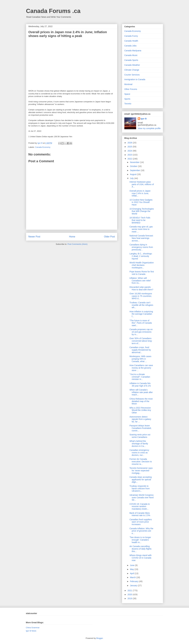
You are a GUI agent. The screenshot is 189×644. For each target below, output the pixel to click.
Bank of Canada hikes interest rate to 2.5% (140, 514)
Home (72, 237)
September (135, 170)
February (134, 581)
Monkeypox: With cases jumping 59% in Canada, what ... (140, 359)
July (132, 178)
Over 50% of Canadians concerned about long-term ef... (141, 341)
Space (127, 94)
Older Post (109, 237)
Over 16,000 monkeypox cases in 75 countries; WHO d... (141, 296)
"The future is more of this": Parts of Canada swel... (141, 323)
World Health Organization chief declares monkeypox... (142, 265)
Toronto (128, 104)
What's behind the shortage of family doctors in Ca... (139, 444)
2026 (130, 143)
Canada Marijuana (133, 51)
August (133, 174)
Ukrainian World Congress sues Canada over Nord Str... (142, 498)
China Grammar (33, 628)
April (132, 573)
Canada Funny (131, 36)
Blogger (100, 638)
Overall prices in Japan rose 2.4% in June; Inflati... (140, 193)
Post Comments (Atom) (77, 244)
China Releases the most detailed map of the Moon (141, 401)
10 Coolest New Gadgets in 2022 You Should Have (141, 202)
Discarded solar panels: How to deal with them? (141, 288)
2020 (130, 594)
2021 (130, 591)
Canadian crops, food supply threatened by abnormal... (140, 350)
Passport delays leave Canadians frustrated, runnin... (140, 428)
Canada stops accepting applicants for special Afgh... (141, 480)
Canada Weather (132, 65)
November (135, 162)
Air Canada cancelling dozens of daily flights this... (140, 549)
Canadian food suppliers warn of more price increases (141, 522)
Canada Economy (43, 147)
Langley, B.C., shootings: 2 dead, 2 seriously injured (141, 256)
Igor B (144, 119)
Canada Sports (131, 60)
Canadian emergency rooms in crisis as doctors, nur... (139, 453)
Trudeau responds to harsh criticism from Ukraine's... (140, 489)
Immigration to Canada (135, 79)
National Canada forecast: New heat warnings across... (141, 238)
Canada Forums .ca (53, 11)
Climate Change (132, 70)
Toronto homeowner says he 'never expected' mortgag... (141, 471)
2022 (130, 159)
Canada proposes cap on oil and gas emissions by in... (141, 332)
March (133, 577)
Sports (127, 99)
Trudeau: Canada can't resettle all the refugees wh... (141, 305)
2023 (130, 155)
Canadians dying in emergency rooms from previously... (141, 247)
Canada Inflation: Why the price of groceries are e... (141, 531)
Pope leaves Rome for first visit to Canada (142, 273)
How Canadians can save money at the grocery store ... (141, 368)
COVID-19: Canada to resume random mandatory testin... (140, 507)
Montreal (128, 84)
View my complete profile (149, 128)
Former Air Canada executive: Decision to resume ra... (141, 462)
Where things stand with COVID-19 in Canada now (140, 558)
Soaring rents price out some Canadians (140, 436)
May (132, 569)
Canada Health (131, 41)
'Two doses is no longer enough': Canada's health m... (140, 540)
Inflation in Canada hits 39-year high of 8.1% (140, 385)
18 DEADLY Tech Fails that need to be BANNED (140, 220)
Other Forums (131, 89)
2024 (130, 151)
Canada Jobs (130, 46)
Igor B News (31, 631)
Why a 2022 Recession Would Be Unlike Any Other (140, 410)
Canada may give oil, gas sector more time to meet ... (141, 229)
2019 (130, 598)
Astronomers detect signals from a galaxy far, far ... (140, 419)
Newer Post (34, 237)
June (132, 565)
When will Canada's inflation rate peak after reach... (141, 392)
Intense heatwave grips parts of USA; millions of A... (142, 184)
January (134, 585)
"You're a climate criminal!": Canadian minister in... (140, 377)
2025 (130, 147)
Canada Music (131, 55)
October (134, 166)
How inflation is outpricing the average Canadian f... (141, 314)
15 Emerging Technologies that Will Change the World (142, 211)
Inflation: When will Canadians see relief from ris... (140, 281)
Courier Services (132, 75)
